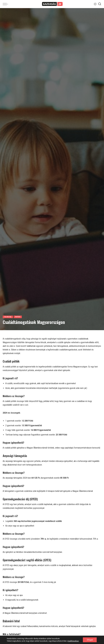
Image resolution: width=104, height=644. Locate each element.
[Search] (100, 4)
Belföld (18, 317)
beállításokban (73, 641)
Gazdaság (8, 317)
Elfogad (90, 640)
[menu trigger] (6, 4)
